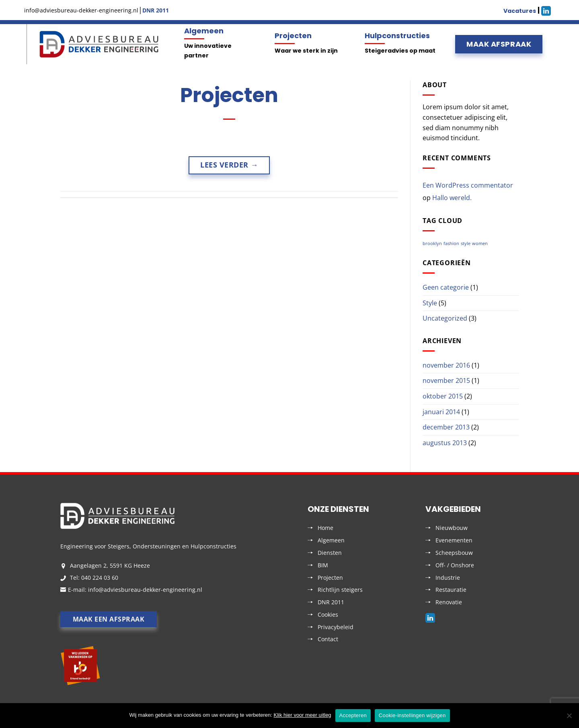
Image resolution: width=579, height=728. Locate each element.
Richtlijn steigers (340, 590)
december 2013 (446, 427)
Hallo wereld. (452, 198)
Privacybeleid (336, 627)
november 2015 (446, 380)
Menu (26, 44)
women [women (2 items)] (480, 243)
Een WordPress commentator (468, 185)
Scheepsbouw (454, 553)
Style (430, 303)
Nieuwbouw (452, 528)
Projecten (293, 36)
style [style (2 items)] (466, 243)
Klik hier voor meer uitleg (303, 715)
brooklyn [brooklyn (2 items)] (432, 243)
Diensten (330, 553)
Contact (328, 639)
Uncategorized (445, 318)
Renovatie (449, 602)
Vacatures (520, 11)
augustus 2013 (445, 443)
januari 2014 (441, 412)
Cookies (328, 615)
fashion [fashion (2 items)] (451, 243)
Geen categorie (446, 287)
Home (325, 528)
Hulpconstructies (397, 36)
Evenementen (454, 540)
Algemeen (204, 31)
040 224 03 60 (100, 578)
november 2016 (446, 365)
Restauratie (451, 590)
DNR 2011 (331, 602)
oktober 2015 (443, 396)
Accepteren (353, 715)
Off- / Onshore (455, 565)
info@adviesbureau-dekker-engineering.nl (145, 590)
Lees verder (229, 165)
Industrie (448, 578)
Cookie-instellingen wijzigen (412, 715)
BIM (323, 565)
